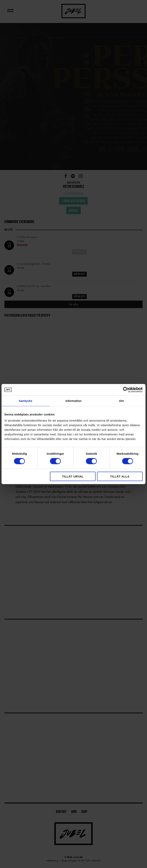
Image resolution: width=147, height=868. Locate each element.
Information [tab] (73, 401)
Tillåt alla (120, 476)
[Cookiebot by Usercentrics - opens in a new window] (126, 390)
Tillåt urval (73, 476)
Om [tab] (121, 401)
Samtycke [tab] (26, 401)
